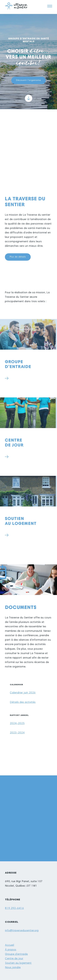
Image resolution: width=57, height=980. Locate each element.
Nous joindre (13, 968)
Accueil (10, 945)
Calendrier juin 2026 (23, 693)
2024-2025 (17, 724)
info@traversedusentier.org (22, 931)
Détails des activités (23, 702)
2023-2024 (17, 733)
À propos (11, 950)
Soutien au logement (18, 963)
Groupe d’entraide (16, 954)
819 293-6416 (14, 908)
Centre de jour (14, 959)
